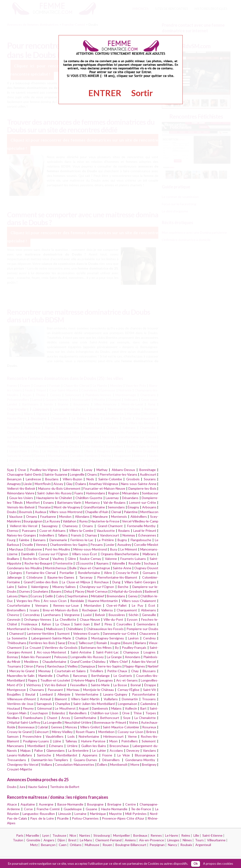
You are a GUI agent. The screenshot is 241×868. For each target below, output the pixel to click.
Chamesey (70, 526)
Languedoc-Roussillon (39, 814)
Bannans (39, 540)
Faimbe (24, 540)
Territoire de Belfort (65, 787)
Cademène (148, 704)
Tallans (63, 535)
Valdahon (70, 521)
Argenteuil (203, 845)
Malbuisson (54, 629)
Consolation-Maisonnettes (75, 764)
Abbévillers (139, 516)
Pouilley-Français (134, 647)
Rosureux (149, 727)
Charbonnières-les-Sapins (69, 545)
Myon (113, 741)
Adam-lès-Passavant (36, 657)
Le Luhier (99, 750)
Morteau (73, 690)
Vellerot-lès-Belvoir (21, 488)
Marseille (33, 835)
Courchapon (39, 713)
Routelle (135, 563)
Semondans (116, 507)
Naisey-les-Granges (22, 535)
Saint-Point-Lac (107, 652)
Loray (88, 470)
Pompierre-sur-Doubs (142, 629)
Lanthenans (52, 615)
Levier (110, 545)
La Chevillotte (65, 619)
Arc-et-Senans (127, 680)
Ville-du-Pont (113, 619)
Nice (73, 835)
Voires (134, 722)
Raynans (102, 563)
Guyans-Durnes (85, 760)
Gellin (49, 596)
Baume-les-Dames (61, 577)
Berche (123, 587)
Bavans (56, 591)
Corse (28, 809)
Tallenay (71, 741)
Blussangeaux (145, 755)
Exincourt (42, 732)
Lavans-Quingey (115, 694)
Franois (76, 535)
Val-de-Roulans (114, 502)
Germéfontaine (85, 718)
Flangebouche (141, 540)
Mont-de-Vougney (67, 507)
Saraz (61, 643)
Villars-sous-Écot (84, 554)
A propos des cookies (218, 864)
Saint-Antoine (81, 652)
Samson (13, 736)
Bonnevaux (26, 727)
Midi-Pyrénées (136, 814)
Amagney (14, 484)
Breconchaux (119, 746)
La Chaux (63, 624)
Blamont (61, 699)
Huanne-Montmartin (103, 601)
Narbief (153, 666)
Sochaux (150, 563)
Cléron (29, 666)
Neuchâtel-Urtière (78, 722)
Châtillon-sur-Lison (104, 713)
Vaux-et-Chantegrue (95, 568)
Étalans (81, 484)
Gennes (57, 727)
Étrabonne (34, 549)
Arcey (66, 718)
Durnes (25, 591)
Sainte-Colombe (110, 479)
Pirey (108, 624)
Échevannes (147, 535)
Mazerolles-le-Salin (21, 676)
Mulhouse (92, 845)
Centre (131, 804)
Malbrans (149, 554)
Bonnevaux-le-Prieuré (110, 722)
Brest (72, 840)
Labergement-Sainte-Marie (51, 638)
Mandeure (100, 516)
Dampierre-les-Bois (142, 488)
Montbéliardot (67, 755)
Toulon (18, 840)
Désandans (130, 498)
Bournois (26, 512)
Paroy (40, 666)
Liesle (28, 484)
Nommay (129, 535)
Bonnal (136, 685)
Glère (72, 559)
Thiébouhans (17, 643)
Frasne (107, 755)
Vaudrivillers (55, 736)
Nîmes (187, 840)
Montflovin (43, 484)
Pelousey (61, 657)
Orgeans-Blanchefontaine (120, 554)
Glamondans (56, 750)
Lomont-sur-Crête (143, 502)
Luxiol (87, 615)
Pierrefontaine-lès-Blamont (117, 577)
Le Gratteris (123, 676)
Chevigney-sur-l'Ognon (97, 587)
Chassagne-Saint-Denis (24, 474)
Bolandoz (58, 713)
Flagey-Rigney (135, 666)
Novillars (13, 718)
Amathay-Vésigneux (104, 484)
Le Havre (172, 835)
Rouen (107, 845)
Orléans (76, 845)
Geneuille (149, 615)
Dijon (61, 840)
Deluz (68, 591)
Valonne (111, 559)
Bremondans (116, 596)
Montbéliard (36, 746)
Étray (72, 643)
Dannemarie (58, 540)
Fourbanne (48, 516)
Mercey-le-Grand (22, 671)
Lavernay (112, 498)
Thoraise (44, 507)
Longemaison (128, 704)
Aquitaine (28, 804)
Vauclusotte (106, 531)
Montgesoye (16, 690)
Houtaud (13, 708)
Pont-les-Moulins (58, 549)
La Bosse (120, 685)
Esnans (49, 502)
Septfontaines (78, 596)
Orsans (88, 526)
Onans (92, 474)
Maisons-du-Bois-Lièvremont (59, 488)
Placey (80, 591)
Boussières (117, 615)
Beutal (30, 694)
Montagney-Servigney (108, 638)
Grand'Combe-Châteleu (88, 662)
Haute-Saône (38, 787)
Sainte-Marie (100, 685)
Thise (137, 713)
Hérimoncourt (113, 736)
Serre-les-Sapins (110, 666)
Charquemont (127, 610)
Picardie (63, 818)
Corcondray (31, 615)
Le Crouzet (33, 647)
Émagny (133, 507)
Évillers (102, 764)
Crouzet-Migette (20, 769)
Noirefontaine (89, 736)
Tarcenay (86, 577)
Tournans (14, 666)
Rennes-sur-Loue (66, 605)
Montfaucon (149, 512)
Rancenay (80, 676)
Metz (34, 845)
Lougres (150, 652)
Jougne (115, 643)
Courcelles (124, 624)
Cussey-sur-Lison (130, 732)
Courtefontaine (19, 605)
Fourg (11, 540)
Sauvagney (50, 526)
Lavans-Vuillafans (20, 755)
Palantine (131, 512)
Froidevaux (29, 624)
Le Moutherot (65, 708)
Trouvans (149, 699)
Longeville (77, 474)
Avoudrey (124, 545)
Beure (128, 643)
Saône (22, 587)
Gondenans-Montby (140, 760)
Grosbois (133, 479)
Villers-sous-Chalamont (139, 601)
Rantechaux (56, 666)
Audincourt (148, 474)
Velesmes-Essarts (86, 633)
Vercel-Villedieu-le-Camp (140, 521)
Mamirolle (45, 676)
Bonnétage (148, 470)
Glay (69, 484)
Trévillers (96, 671)
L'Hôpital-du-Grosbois (126, 591)
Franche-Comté (48, 809)
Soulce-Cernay (90, 559)
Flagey (33, 680)
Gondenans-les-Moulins (25, 568)
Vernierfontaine (87, 694)
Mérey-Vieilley (62, 732)
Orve (126, 713)
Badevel (151, 591)
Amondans (133, 657)
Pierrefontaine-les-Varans (118, 474)
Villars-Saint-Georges (140, 582)
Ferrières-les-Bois (42, 643)
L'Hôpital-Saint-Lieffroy (24, 722)
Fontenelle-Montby (141, 526)
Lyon (46, 835)
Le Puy (137, 605)
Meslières (31, 662)
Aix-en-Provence (152, 840)
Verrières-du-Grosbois (61, 647)
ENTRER (105, 93)
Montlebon (106, 732)
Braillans (13, 559)
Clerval (116, 512)
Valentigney (40, 587)
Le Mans (86, 840)
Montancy (92, 502)
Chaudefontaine (54, 662)
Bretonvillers (16, 610)
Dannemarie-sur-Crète (119, 633)
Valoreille (118, 563)
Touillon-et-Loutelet (55, 680)
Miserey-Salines (64, 587)
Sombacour (150, 493)
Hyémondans (96, 493)
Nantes (85, 835)
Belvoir (100, 615)
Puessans (29, 531)
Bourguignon (33, 521)
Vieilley (72, 666)
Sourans (150, 479)
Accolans (116, 750)
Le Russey (53, 521)
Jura (22, 787)
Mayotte (115, 814)
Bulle (73, 568)
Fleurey (28, 708)
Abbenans (148, 610)
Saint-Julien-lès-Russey (54, 493)
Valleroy (107, 610)
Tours (199, 840)
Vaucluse (16, 516)
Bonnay (13, 657)
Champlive (63, 704)
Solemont (149, 741)
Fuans (79, 493)
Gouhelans (41, 591)
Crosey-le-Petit (127, 573)
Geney (133, 596)
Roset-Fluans (85, 732)
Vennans (42, 605)
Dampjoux (88, 666)
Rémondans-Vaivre (21, 493)
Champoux (131, 652)
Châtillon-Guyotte (89, 498)
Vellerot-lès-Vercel (24, 526)
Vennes (41, 545)
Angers (49, 840)
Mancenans (15, 746)
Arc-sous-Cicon (55, 601)
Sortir (142, 93)
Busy (114, 549)
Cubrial (43, 727)
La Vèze (124, 755)
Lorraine (80, 814)
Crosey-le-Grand (19, 732)
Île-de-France (141, 809)
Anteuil (45, 699)
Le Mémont (129, 549)
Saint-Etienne (212, 835)
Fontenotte (64, 563)
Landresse (33, 479)
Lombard (46, 694)
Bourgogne (95, 804)
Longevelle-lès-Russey (87, 657)
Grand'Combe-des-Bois (41, 582)
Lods (71, 736)
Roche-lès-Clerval (36, 559)
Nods (90, 479)
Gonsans (149, 573)
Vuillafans (111, 699)
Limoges (173, 840)
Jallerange (14, 577)
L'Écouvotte (85, 563)
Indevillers (47, 535)
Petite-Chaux (117, 671)
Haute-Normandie (114, 809)
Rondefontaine (89, 573)
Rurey (83, 521)
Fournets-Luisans (133, 559)
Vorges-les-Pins (28, 601)
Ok (196, 864)
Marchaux (16, 549)
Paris (20, 835)
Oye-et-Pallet (117, 605)
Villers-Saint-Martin (85, 699)
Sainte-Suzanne (56, 474)
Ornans (32, 516)
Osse (22, 470)
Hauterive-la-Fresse (105, 521)
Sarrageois (44, 704)
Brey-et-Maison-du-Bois (61, 610)
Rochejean (90, 610)
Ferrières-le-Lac (82, 540)
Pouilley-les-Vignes (44, 470)
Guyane (91, 809)
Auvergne (46, 804)
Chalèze (81, 638)
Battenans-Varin (69, 502)
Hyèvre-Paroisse (93, 741)
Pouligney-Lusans (36, 741)
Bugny (122, 540)
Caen (63, 845)
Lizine (57, 741)
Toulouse (59, 835)
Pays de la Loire (42, 818)
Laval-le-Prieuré (145, 531)
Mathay (102, 470)
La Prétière (106, 540)
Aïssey (58, 484)
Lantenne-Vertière (41, 633)
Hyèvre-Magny (84, 680)
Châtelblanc (75, 629)
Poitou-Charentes (85, 818)
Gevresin (14, 619)
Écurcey (36, 596)
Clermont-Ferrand (108, 840)
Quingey (16, 573)
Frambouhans (33, 718)
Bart (143, 708)
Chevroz (13, 615)
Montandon (93, 605)
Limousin (65, 814)
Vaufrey (58, 559)
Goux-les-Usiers (21, 498)
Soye (127, 718)
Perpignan (157, 845)
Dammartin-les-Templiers (50, 760)
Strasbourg (102, 835)
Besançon (14, 479)
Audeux (41, 512)
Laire (11, 587)
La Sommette (17, 638)
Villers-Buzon (72, 479)
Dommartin (130, 699)
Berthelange (100, 676)
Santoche (44, 755)
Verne (132, 736)
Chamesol (16, 633)
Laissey (12, 596)
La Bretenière (78, 750)
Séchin (133, 615)
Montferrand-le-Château (25, 629)
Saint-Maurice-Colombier (121, 727)
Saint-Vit (150, 690)
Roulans (124, 531)
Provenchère (32, 736)
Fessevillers (79, 685)
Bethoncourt (110, 718)
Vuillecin (131, 708)
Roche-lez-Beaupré (38, 563)
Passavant (55, 690)
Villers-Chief (119, 662)
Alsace (12, 804)
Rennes (156, 835)
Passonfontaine (144, 694)
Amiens (130, 840)
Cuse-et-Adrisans (52, 531)
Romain (102, 643)
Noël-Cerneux (97, 591)
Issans (34, 610)
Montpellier (122, 835)
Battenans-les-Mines (96, 647)
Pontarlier (67, 573)
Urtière (72, 746)
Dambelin (28, 554)
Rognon (114, 493)
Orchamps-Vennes (38, 619)
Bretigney (149, 764)
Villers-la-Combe (81, 531)
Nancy (172, 845)
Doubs (12, 512)
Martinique (98, 814)
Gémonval (44, 708)
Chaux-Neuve (90, 619)
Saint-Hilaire (71, 470)
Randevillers (78, 713)
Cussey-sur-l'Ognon (53, 554)
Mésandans (131, 493)
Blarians (140, 643)
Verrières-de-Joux (20, 704)
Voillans (47, 764)
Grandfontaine (94, 507)
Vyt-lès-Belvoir (56, 685)
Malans (116, 708)
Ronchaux (101, 582)
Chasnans (37, 690)
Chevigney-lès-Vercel (23, 764)
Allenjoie (64, 694)
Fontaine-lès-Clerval (41, 573)
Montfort (33, 502)
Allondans (82, 516)
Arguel (84, 708)
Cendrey (149, 638)
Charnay (91, 535)
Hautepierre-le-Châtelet (54, 498)
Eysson (132, 619)
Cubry (60, 596)
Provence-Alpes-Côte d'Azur (123, 818)
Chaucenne (148, 633)
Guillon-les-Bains (94, 746)
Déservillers (111, 760)
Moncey (71, 727)
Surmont (63, 633)
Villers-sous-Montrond (66, 512)
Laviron (133, 638)
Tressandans (17, 760)
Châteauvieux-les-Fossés (105, 629)
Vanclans (149, 750)
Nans (24, 596)
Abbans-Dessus (123, 470)
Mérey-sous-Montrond (90, 549)
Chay (135, 671)
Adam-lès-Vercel (144, 662)
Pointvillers (130, 741)
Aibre (108, 573)
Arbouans (149, 507)
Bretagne (114, 804)
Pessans (97, 545)
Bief (97, 624)
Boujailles (14, 694)
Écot (152, 605)
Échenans (56, 746)
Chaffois (63, 676)
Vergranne (72, 615)
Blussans (149, 671)
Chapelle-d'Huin (97, 512)
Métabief (98, 596)
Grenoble (33, 840)
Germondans (146, 624)
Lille (196, 835)
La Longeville (52, 722)
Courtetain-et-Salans (70, 671)
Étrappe (150, 685)
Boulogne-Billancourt (131, 845)
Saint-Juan (82, 624)
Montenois (119, 516)
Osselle (27, 545)
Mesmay (44, 671)
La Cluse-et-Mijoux (76, 582)
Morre (135, 764)
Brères (151, 732)
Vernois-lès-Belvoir (21, 507)
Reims (186, 835)
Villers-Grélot (90, 727)
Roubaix (186, 845)
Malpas (26, 750)
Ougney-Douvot (146, 568)
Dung (116, 582)
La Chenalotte (145, 718)
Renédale (77, 601)
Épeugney (106, 680)
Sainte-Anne (122, 568)
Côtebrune (35, 577)
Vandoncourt (110, 535)
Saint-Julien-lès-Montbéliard (94, 704)
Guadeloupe (73, 809)
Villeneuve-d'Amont (22, 699)
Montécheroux (56, 568)
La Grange (114, 657)
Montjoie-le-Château (98, 690)
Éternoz (13, 531)
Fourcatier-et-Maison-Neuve (104, 488)
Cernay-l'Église (128, 690)
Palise (39, 750)
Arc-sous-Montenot (52, 652)
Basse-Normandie (70, 804)
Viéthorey (34, 685)
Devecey (133, 750)
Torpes (151, 713)
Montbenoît (119, 764)
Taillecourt (86, 643)
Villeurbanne (216, 840)
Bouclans (52, 479)
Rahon (46, 624)
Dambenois (100, 708)
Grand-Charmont (110, 526)
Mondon (65, 516)
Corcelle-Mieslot (146, 545)
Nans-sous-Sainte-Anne (139, 484)
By (117, 647)
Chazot (52, 718)
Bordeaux (140, 835)
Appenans (90, 755)
